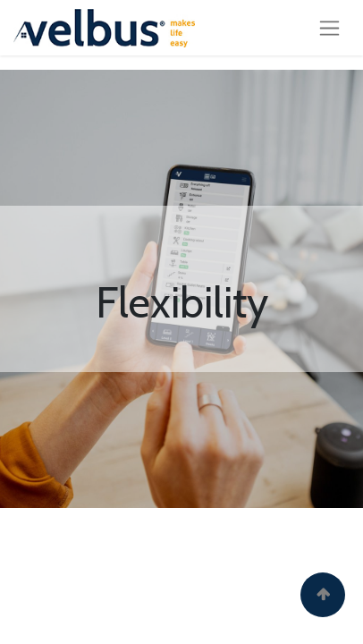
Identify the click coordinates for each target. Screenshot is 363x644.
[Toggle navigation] (329, 28)
